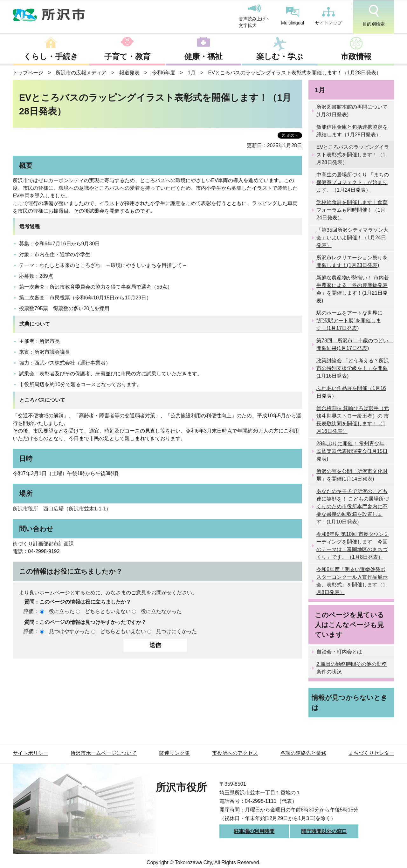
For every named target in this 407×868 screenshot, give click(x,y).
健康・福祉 (203, 56)
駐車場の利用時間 (254, 831)
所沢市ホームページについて (104, 753)
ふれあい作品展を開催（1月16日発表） (351, 392)
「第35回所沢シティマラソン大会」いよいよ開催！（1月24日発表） (352, 238)
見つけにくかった (176, 631)
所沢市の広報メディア (81, 73)
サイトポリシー (31, 753)
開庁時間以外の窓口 (324, 831)
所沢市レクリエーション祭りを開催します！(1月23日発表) (352, 261)
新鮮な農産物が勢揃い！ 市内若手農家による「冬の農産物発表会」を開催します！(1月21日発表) (353, 289)
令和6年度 (164, 73)
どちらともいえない (108, 611)
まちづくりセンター (371, 753)
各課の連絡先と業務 (303, 753)
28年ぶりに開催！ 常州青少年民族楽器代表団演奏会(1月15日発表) (352, 451)
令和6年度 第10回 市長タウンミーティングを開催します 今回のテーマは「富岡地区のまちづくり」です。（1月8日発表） (353, 546)
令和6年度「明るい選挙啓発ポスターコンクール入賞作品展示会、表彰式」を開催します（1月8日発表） (352, 581)
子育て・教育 (127, 56)
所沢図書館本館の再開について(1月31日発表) (352, 111)
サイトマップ (328, 16)
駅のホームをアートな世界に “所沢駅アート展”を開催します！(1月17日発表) (349, 321)
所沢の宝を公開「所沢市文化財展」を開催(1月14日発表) (352, 475)
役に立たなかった (161, 611)
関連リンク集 (175, 753)
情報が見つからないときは (350, 702)
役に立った (62, 611)
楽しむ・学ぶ (280, 56)
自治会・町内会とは (339, 652)
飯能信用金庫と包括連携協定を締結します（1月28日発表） (352, 131)
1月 (192, 73)
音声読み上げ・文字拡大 (254, 16)
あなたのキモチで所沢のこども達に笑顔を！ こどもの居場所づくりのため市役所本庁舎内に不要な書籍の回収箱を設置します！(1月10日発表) (353, 506)
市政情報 (356, 56)
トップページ (28, 73)
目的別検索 (374, 16)
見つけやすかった (69, 631)
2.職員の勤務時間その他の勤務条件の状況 (352, 668)
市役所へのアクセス (235, 753)
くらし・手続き (51, 56)
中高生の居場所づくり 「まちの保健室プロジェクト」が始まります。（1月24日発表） (353, 182)
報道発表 (129, 73)
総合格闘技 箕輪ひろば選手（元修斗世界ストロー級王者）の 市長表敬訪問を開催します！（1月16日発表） (353, 420)
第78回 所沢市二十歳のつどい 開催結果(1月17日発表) (355, 344)
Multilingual (293, 16)
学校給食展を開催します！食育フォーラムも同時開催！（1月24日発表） (352, 210)
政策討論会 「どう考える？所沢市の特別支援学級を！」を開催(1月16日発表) (353, 368)
